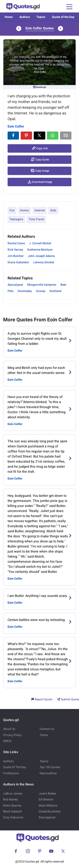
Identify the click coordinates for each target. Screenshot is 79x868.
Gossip (41, 291)
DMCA (7, 741)
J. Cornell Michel (40, 243)
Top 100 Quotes (50, 767)
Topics (41, 17)
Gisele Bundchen (50, 812)
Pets (11, 291)
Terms (44, 735)
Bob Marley (11, 799)
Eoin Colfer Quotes (40, 28)
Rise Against (47, 817)
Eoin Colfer (16, 126)
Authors (25, 17)
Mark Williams (48, 806)
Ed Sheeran (46, 799)
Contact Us (47, 729)
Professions (11, 773)
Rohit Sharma (12, 806)
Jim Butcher (16, 256)
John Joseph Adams (41, 256)
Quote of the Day (63, 17)
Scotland (55, 291)
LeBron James (13, 794)
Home (9, 17)
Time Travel (36, 219)
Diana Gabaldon (18, 262)
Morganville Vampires (42, 285)
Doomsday (25, 291)
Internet (40, 210)
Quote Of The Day (15, 767)
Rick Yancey (15, 250)
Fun (12, 210)
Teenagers (16, 219)
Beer (63, 285)
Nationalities (48, 773)
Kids (53, 210)
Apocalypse (15, 285)
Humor (25, 210)
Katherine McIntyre (40, 250)
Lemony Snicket (44, 262)
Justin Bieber (48, 794)
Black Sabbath (13, 812)
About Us (9, 729)
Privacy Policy (12, 735)
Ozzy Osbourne (13, 817)
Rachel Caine (16, 243)
